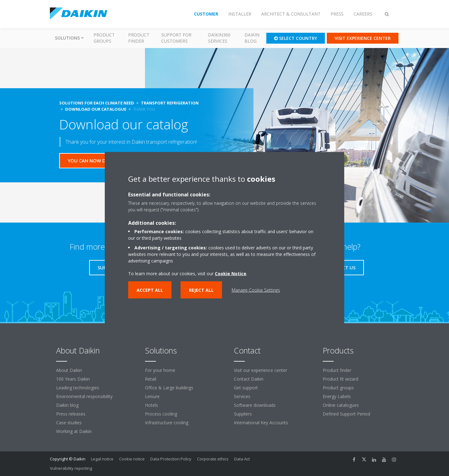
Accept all (150, 290)
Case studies (69, 423)
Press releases (71, 414)
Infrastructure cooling (167, 423)
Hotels (152, 405)
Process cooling (161, 414)
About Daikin (69, 370)
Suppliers (243, 414)
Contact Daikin (249, 379)
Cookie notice (132, 459)
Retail (151, 379)
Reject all (201, 290)
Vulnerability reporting (71, 468)
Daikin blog (252, 38)
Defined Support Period (347, 414)
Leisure (152, 396)
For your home (160, 370)
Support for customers (176, 38)
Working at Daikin (74, 431)
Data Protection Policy (171, 459)
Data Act (242, 459)
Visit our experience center (261, 370)
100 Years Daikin (73, 379)
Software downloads (255, 405)
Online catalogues (341, 405)
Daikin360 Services (219, 38)
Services (242, 396)
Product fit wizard (340, 379)
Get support (246, 388)
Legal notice (102, 459)
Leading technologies (78, 388)
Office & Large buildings (169, 388)
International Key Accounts (261, 423)
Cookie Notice (231, 273)
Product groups (104, 38)
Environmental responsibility (84, 396)
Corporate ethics (213, 459)
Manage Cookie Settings (256, 290)
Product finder (139, 38)
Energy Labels (337, 396)
